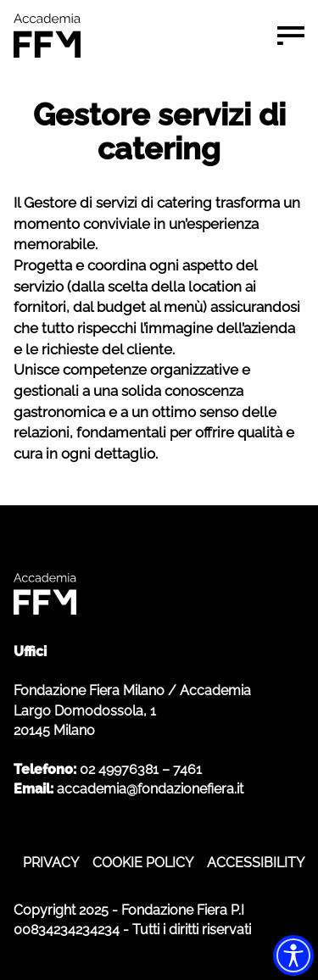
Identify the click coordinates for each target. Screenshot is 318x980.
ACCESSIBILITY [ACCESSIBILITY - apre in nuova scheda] (256, 863)
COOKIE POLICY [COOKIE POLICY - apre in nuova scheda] (143, 863)
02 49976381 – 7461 (141, 769)
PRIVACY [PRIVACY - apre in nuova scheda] (51, 863)
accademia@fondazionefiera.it (150, 789)
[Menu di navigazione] (291, 36)
